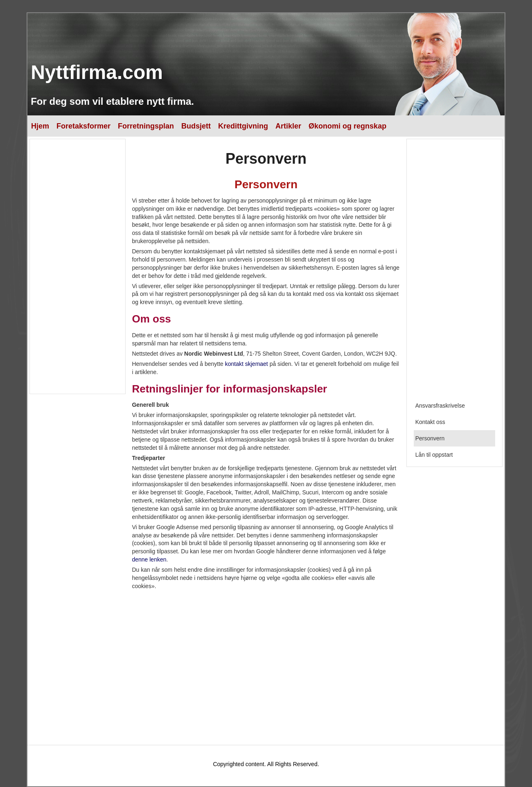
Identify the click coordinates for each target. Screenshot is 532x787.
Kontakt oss (430, 422)
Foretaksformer (83, 126)
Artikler (288, 126)
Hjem (40, 126)
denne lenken (149, 559)
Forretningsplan (146, 126)
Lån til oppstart (434, 455)
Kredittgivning (243, 126)
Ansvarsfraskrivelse (440, 406)
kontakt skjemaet (247, 364)
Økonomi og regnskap (347, 126)
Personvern (430, 438)
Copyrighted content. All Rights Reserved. (266, 764)
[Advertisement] (77, 266)
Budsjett (196, 126)
